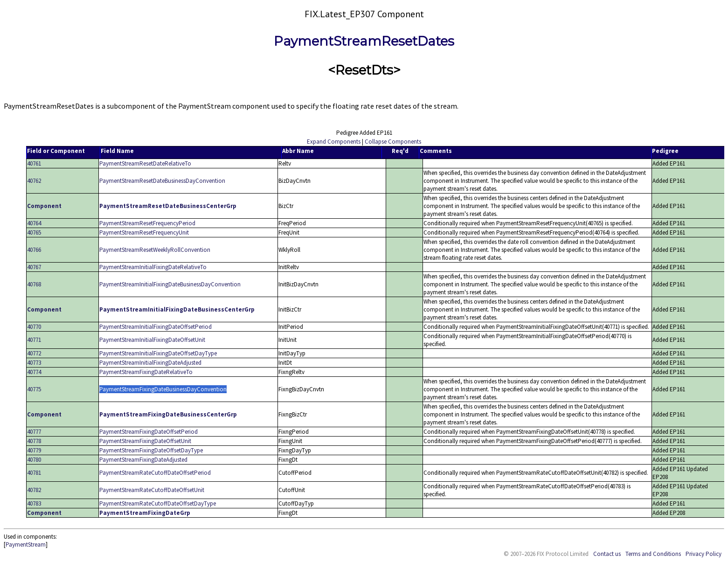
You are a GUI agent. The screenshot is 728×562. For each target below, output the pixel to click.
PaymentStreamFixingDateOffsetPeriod (149, 432)
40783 (34, 503)
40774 (34, 372)
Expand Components (334, 142)
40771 (34, 340)
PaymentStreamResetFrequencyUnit (144, 232)
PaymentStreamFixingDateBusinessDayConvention (163, 389)
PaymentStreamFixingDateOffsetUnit (145, 441)
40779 (34, 450)
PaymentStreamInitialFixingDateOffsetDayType (158, 353)
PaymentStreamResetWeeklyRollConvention (155, 250)
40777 (34, 432)
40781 (34, 473)
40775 (34, 389)
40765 (34, 232)
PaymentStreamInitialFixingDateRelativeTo (153, 267)
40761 (34, 163)
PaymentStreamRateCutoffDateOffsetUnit (152, 490)
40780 (34, 460)
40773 (34, 363)
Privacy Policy (704, 554)
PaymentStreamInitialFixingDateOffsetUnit (152, 340)
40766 (34, 250)
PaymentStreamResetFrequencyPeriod (147, 223)
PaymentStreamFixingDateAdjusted (143, 460)
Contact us (607, 554)
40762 (34, 181)
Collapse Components (393, 142)
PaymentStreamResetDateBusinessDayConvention (162, 181)
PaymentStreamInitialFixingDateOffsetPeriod (156, 327)
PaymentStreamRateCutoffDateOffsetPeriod (155, 473)
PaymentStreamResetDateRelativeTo (145, 163)
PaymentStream (26, 545)
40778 (34, 441)
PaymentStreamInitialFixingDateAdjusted (150, 363)
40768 (34, 284)
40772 (34, 353)
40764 (34, 223)
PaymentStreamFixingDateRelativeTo (146, 372)
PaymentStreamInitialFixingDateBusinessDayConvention (170, 284)
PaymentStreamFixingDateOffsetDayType (151, 450)
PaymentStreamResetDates (364, 41)
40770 (34, 327)
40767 (34, 267)
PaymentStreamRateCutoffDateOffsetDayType (158, 503)
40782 (34, 490)
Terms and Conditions (653, 554)
